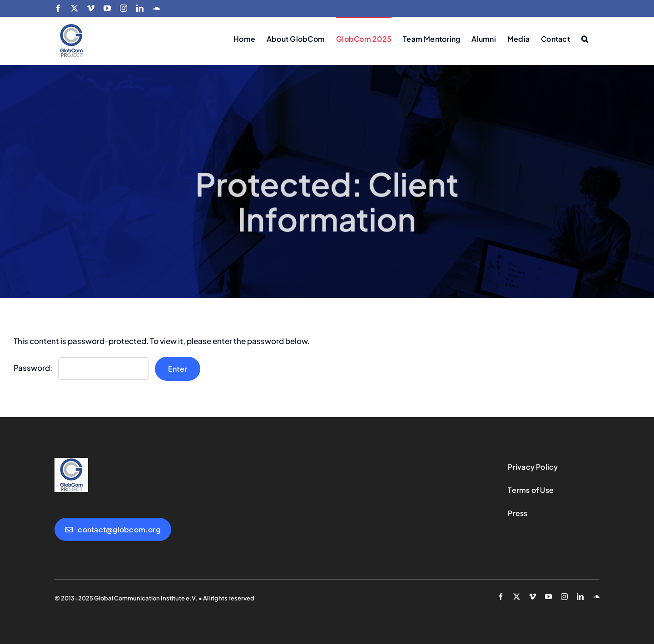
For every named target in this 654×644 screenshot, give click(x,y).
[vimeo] (533, 597)
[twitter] (517, 597)
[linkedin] (580, 597)
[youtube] (548, 597)
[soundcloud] (596, 597)
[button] (585, 38)
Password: (81, 368)
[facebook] (501, 597)
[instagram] (564, 597)
